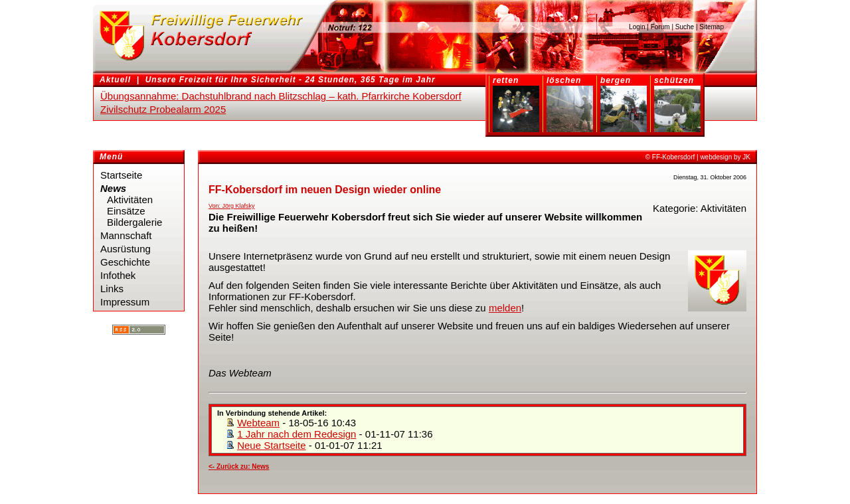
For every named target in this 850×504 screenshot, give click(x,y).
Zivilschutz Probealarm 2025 (163, 109)
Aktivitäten (130, 200)
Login (637, 27)
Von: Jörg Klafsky (232, 206)
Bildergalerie (134, 222)
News (113, 188)
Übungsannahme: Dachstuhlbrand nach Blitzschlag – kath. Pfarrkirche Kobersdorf (281, 96)
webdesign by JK (725, 157)
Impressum (125, 302)
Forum (660, 27)
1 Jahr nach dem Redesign (297, 434)
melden (505, 308)
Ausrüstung (126, 249)
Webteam (258, 423)
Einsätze (126, 211)
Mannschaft (126, 235)
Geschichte (125, 262)
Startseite (121, 175)
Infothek (118, 275)
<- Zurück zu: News (239, 466)
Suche (685, 27)
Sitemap (712, 27)
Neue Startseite (271, 445)
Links (112, 289)
